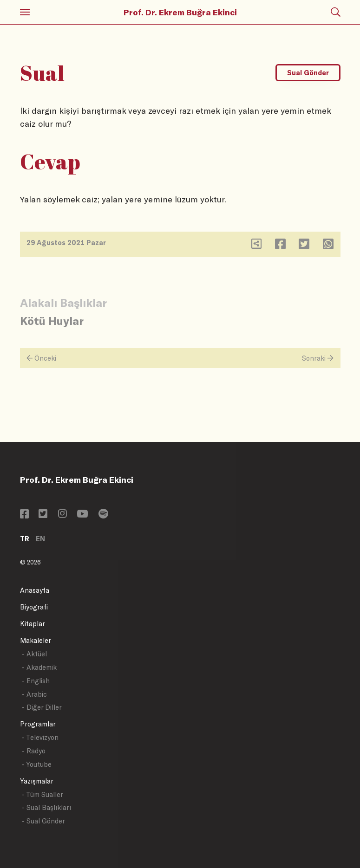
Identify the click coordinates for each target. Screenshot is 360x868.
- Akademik (39, 667)
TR (25, 539)
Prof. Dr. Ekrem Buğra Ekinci (180, 12)
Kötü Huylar (52, 321)
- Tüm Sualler (43, 794)
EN (40, 539)
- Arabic (34, 694)
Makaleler (36, 640)
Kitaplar (33, 624)
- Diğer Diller (42, 707)
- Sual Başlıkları (46, 807)
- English (36, 681)
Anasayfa (35, 590)
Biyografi (34, 607)
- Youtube (37, 764)
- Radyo (34, 751)
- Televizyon (40, 737)
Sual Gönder (308, 73)
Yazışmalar (37, 781)
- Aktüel (34, 654)
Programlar (38, 724)
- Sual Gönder (43, 821)
